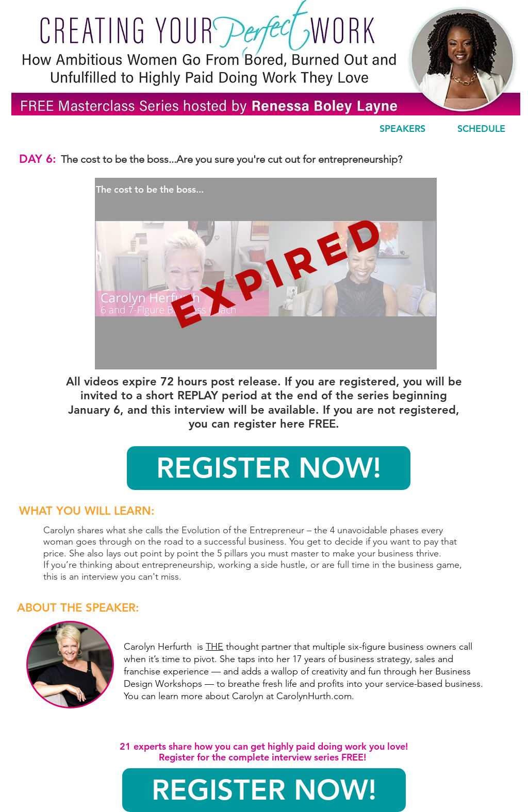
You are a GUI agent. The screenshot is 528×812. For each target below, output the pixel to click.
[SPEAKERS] (402, 129)
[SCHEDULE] (481, 129)
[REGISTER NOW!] (269, 468)
